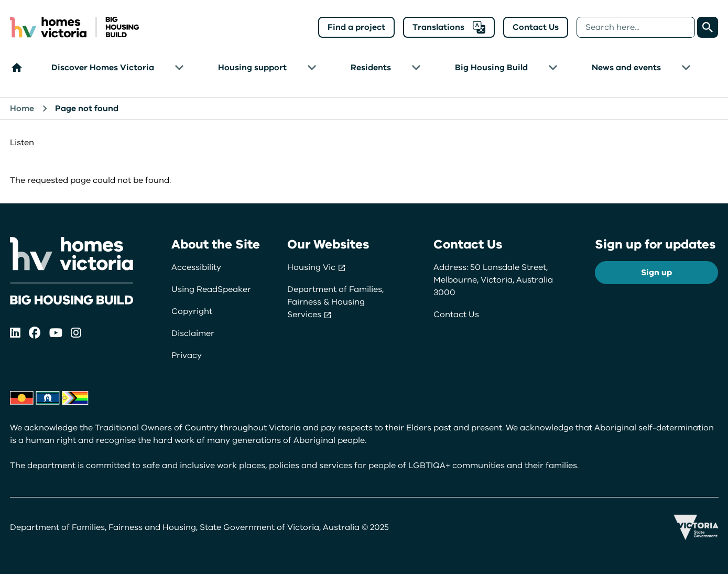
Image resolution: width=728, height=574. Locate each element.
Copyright (192, 311)
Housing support (252, 68)
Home (22, 109)
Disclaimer (193, 333)
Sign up (656, 273)
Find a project (356, 27)
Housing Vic (317, 267)
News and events (626, 68)
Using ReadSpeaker (211, 289)
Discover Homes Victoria (103, 68)
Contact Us (536, 27)
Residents (371, 68)
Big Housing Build (491, 68)
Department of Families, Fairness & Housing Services (335, 302)
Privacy (187, 355)
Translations (449, 27)
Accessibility (196, 267)
